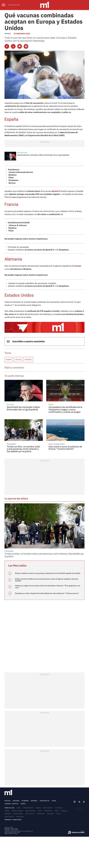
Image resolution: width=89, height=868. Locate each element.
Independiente (28, 805)
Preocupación (11, 441)
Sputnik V (53, 190)
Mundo (8, 33)
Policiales (59, 805)
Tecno (54, 798)
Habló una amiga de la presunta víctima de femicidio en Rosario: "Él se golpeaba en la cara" (48, 584)
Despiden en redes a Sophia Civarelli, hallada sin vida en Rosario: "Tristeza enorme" (47, 590)
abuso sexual (48, 805)
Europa (73, 264)
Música (38, 805)
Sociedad (16, 798)
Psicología (20, 814)
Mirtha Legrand (17, 808)
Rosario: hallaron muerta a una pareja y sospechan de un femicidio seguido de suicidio (48, 570)
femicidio (50, 811)
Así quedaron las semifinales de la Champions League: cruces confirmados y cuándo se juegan (65, 407)
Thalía (58, 811)
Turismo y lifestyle (11, 801)
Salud (40, 808)
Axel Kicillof (30, 811)
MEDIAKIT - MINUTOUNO (11, 826)
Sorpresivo (10, 402)
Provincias (41, 811)
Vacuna (18, 357)
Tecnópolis (48, 808)
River (19, 805)
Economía (25, 798)
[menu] (5, 5)
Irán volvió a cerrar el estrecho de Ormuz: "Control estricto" (65, 445)
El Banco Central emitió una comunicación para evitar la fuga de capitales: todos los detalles (47, 577)
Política (7, 798)
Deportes (34, 798)
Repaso (51, 402)
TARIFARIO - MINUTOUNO (11, 827)
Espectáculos (45, 798)
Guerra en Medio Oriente (56, 441)
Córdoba (64, 808)
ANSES (57, 808)
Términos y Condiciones (13, 817)
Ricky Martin (9, 814)
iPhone (7, 808)
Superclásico (18, 811)
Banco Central (30, 808)
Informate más (22, 151)
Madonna (8, 811)
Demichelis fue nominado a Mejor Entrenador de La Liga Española (43, 154)
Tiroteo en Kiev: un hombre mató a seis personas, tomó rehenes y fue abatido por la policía (23, 446)
